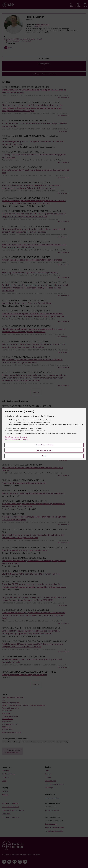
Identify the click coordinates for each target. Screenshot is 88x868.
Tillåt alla (44, 456)
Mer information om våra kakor (16, 437)
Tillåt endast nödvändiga (44, 445)
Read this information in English (16, 439)
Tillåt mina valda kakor (44, 450)
